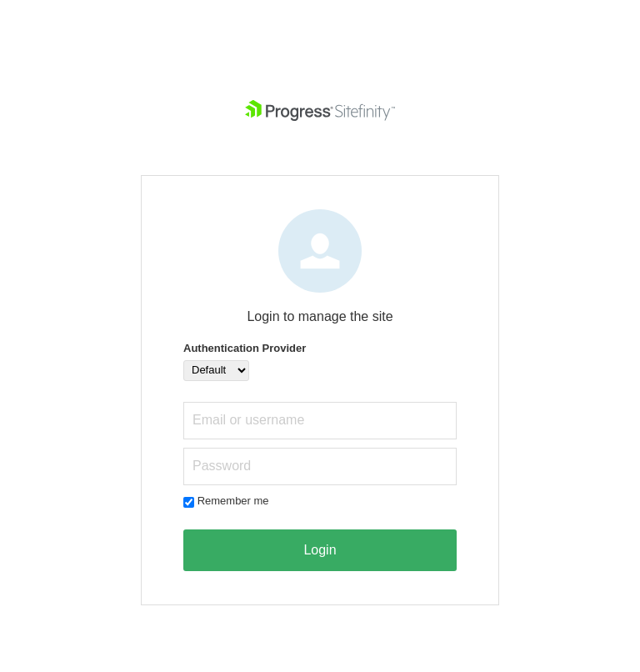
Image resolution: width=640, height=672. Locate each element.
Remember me (233, 501)
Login (320, 550)
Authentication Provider (245, 348)
